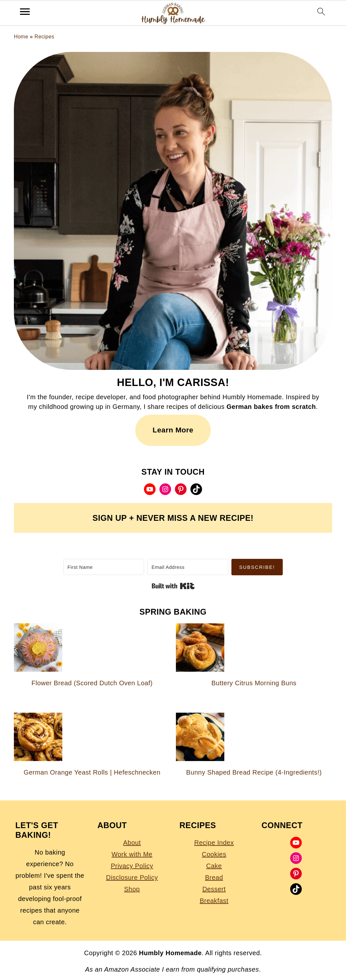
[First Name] (104, 567)
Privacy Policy (132, 866)
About (132, 843)
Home (21, 37)
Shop (132, 889)
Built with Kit (173, 586)
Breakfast (214, 901)
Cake (214, 866)
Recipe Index (214, 843)
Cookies (214, 854)
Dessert (214, 889)
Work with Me (132, 854)
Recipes (44, 37)
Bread (214, 877)
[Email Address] (188, 567)
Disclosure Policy (132, 877)
